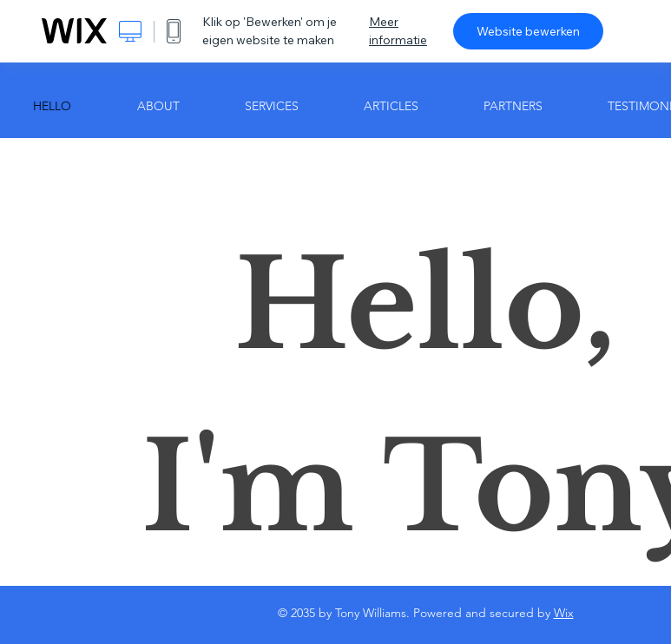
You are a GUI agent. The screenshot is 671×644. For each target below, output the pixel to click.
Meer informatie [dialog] (398, 31)
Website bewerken (528, 31)
